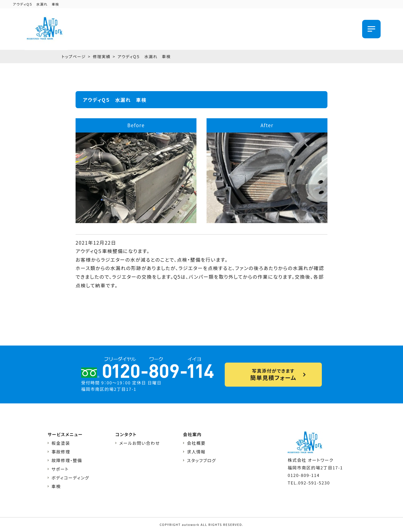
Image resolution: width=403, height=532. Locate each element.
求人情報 (196, 452)
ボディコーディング (70, 478)
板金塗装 (61, 443)
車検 (56, 486)
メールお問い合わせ (140, 443)
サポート (60, 469)
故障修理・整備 (67, 460)
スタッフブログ (201, 460)
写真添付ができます (273, 374)
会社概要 (196, 443)
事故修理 (61, 452)
